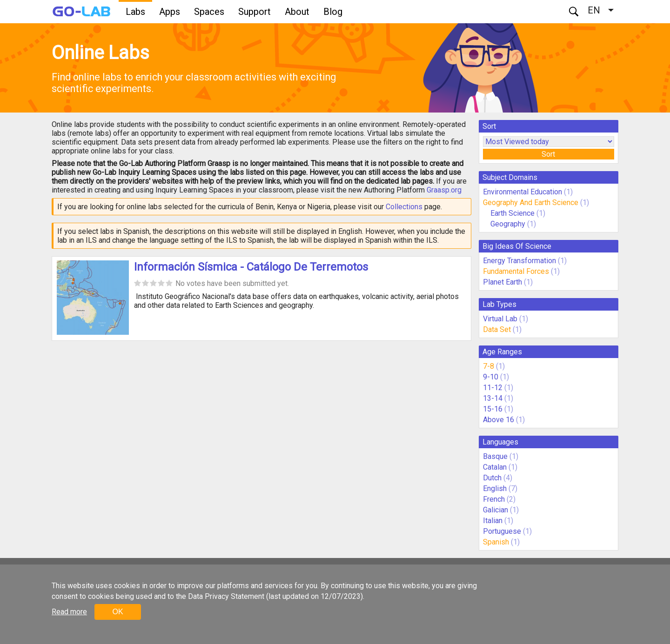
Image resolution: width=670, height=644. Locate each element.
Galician (496, 510)
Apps (170, 12)
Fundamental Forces (516, 271)
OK (117, 612)
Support (255, 12)
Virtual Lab (500, 319)
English (495, 488)
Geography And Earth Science (531, 202)
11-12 (493, 388)
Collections (404, 207)
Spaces (209, 12)
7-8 (489, 366)
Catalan (495, 467)
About (297, 12)
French (494, 499)
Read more (69, 612)
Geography (508, 224)
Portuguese (502, 531)
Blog (333, 12)
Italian (493, 521)
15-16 (493, 409)
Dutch (492, 478)
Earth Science (513, 213)
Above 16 (499, 420)
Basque (495, 456)
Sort (548, 154)
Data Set (497, 329)
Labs (135, 12)
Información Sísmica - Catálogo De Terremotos (251, 267)
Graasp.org (444, 190)
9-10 (491, 377)
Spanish (496, 542)
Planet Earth (502, 282)
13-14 (493, 398)
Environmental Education (523, 192)
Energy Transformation (519, 261)
